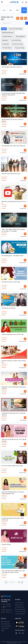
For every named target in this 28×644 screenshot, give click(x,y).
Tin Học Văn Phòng (16, 40)
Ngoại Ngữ (5, 40)
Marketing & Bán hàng (8, 33)
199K (17, 10)
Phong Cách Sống (20, 48)
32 (19, 582)
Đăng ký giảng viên (5, 622)
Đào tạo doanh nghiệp (6, 626)
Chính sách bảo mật (20, 607)
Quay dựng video (5, 628)
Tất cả (4, 10)
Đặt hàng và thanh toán (20, 609)
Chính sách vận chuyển (20, 612)
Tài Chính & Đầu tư (7, 48)
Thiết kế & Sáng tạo (7, 36)
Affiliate (3, 631)
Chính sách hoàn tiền (20, 614)
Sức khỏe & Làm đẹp (17, 44)
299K (24, 10)
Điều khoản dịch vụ (19, 605)
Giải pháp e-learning (6, 624)
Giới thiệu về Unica (19, 603)
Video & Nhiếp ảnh (20, 36)
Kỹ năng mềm (6, 44)
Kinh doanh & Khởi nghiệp (15, 29)
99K (11, 10)
